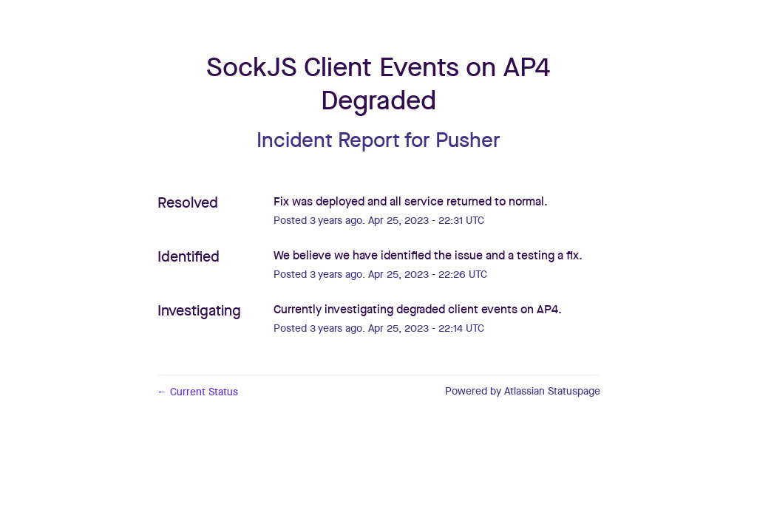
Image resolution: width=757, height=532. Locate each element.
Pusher (468, 141)
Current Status (197, 392)
